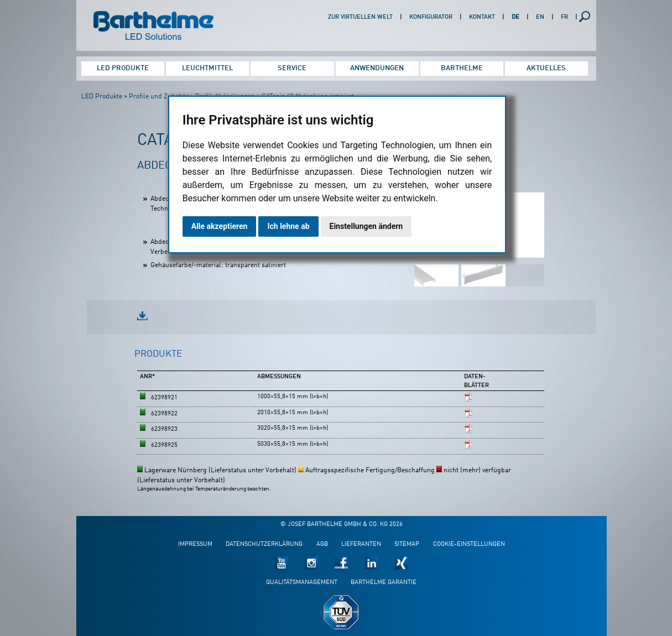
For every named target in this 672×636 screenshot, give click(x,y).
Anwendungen (377, 68)
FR (564, 17)
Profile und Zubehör (159, 97)
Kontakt (482, 17)
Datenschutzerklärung (264, 544)
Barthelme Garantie (384, 583)
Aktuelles (546, 68)
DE (515, 17)
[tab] (158, 359)
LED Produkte (123, 68)
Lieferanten (361, 544)
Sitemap (407, 544)
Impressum (195, 544)
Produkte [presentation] (158, 354)
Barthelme (462, 68)
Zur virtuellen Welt (360, 17)
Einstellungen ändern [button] (366, 226)
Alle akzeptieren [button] (220, 226)
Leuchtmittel (207, 68)
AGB (322, 544)
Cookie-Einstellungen (469, 544)
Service (292, 68)
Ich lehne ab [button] (288, 226)
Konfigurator (431, 17)
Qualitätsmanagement (302, 583)
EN (540, 17)
